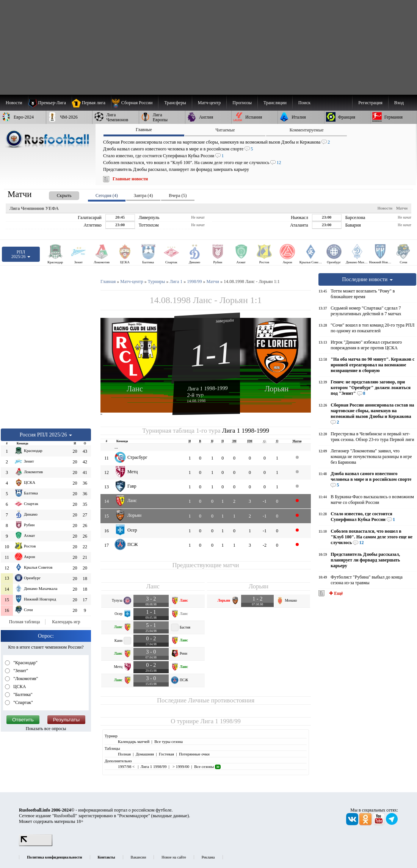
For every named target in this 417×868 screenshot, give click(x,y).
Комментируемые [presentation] (307, 130)
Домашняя (145, 754)
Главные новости (130, 179)
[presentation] (56, 194)
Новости (385, 208)
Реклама (208, 857)
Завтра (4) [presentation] (143, 195)
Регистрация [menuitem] (370, 103)
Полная (124, 754)
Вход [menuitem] (399, 103)
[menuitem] (135, 103)
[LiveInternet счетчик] (36, 845)
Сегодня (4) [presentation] (107, 195)
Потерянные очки (194, 754)
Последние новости (367, 279)
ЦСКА (19, 687)
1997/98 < (127, 766)
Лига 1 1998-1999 (208, 388)
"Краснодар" (25, 663)
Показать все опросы (46, 729)
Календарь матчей (134, 741)
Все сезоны (207, 766)
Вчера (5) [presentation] (178, 195)
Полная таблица (24, 622)
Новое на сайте (174, 857)
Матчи (402, 208)
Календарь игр (66, 622)
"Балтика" (22, 694)
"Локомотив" (25, 679)
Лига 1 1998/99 (220, 721)
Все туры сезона (169, 741)
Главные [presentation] (144, 130)
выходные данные (170, 816)
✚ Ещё (335, 593)
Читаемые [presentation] (225, 130)
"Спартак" (23, 702)
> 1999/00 (180, 766)
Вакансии (139, 857)
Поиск (304, 103)
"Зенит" (20, 671)
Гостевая (166, 754)
